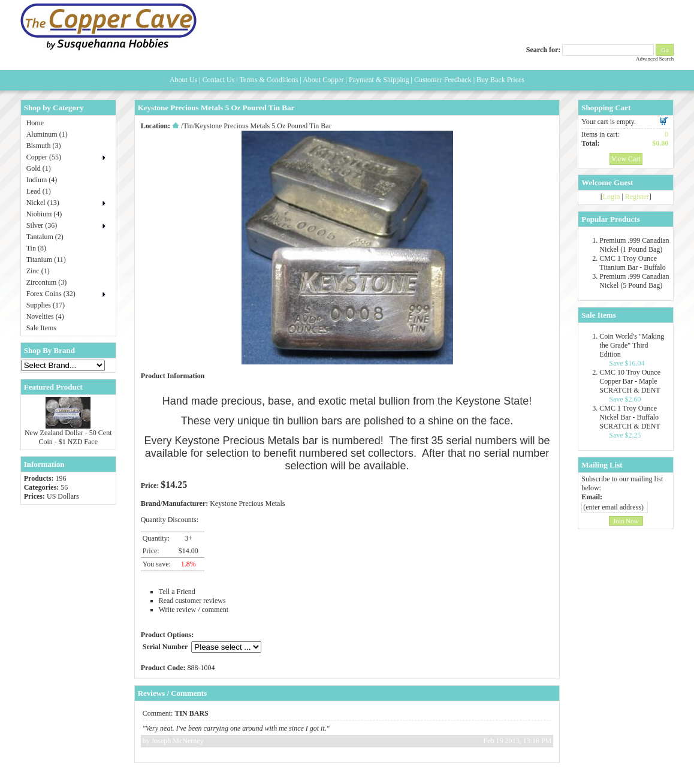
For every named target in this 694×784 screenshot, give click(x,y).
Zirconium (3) (47, 282)
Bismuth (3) (44, 146)
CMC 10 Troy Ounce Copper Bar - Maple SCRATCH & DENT (630, 381)
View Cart (626, 159)
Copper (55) (44, 157)
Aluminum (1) (47, 134)
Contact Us (219, 80)
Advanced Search (655, 59)
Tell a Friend (177, 592)
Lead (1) (39, 191)
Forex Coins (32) (51, 294)
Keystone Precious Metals (247, 503)
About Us (183, 80)
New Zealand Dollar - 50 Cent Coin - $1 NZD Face (68, 437)
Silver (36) (42, 225)
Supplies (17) (46, 305)
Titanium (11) (46, 260)
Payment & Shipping (379, 80)
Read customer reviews (192, 601)
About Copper (323, 80)
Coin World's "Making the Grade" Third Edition (632, 345)
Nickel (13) (43, 203)
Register (637, 197)
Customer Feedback (443, 80)
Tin (188, 126)
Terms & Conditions (269, 80)
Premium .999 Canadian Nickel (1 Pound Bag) (634, 245)
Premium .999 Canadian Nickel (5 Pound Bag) (634, 281)
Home (35, 123)
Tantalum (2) (45, 237)
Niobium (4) (44, 214)
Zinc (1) (38, 271)
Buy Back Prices (500, 80)
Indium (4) (42, 180)
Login (612, 197)
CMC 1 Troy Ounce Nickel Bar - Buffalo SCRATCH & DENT (630, 417)
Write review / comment (194, 610)
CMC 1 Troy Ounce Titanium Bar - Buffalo (632, 263)
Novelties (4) (45, 316)
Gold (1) (39, 168)
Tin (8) (36, 248)
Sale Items (41, 328)
